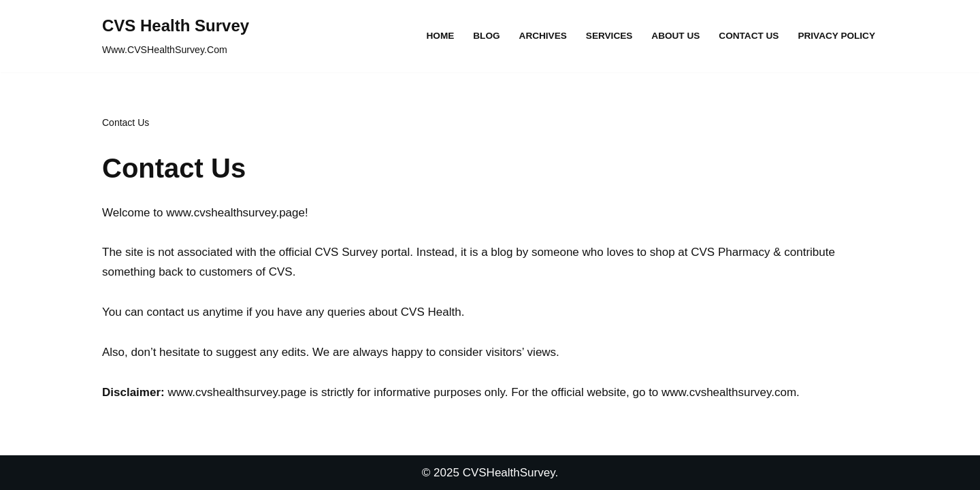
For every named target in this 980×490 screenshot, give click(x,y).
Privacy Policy (836, 36)
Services (609, 36)
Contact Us (749, 36)
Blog (486, 36)
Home (441, 36)
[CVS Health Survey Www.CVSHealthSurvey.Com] (176, 36)
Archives (543, 36)
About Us (675, 36)
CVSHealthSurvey (509, 473)
